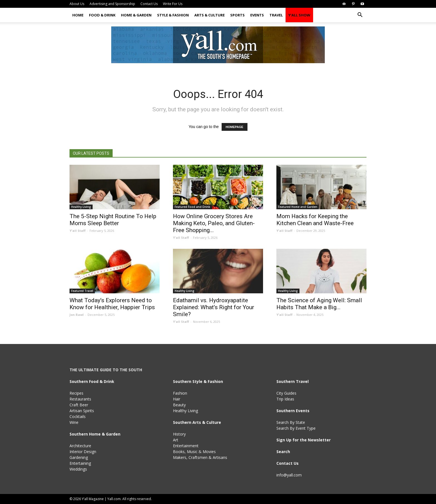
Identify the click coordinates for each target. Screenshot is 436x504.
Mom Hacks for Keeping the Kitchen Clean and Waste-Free (315, 220)
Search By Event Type (296, 428)
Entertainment (186, 446)
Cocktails (78, 416)
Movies (209, 452)
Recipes (76, 393)
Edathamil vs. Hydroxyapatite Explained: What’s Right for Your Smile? (214, 307)
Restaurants (80, 399)
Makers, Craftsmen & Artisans (200, 457)
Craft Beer (79, 405)
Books (179, 452)
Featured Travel (82, 291)
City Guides (286, 393)
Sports (237, 15)
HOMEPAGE (235, 127)
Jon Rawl (77, 315)
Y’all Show (299, 15)
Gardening (79, 457)
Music (192, 452)
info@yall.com (289, 475)
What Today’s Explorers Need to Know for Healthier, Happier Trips (112, 304)
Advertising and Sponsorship (112, 4)
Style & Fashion (173, 15)
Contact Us (149, 4)
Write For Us (173, 4)
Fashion (180, 393)
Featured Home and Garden (298, 207)
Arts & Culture (210, 15)
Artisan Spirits (82, 411)
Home (78, 15)
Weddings (78, 469)
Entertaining (80, 463)
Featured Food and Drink (192, 207)
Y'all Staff (78, 231)
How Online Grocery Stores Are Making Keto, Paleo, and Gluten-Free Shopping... (214, 223)
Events (257, 15)
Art (176, 440)
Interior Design (83, 452)
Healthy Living (81, 207)
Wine (74, 422)
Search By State (291, 422)
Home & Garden (136, 15)
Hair (177, 399)
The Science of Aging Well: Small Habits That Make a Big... (319, 304)
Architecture (80, 446)
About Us (77, 4)
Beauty (179, 405)
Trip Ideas (285, 399)
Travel (276, 15)
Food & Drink (102, 15)
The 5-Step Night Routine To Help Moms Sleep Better (113, 220)
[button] (360, 15)
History (179, 434)
